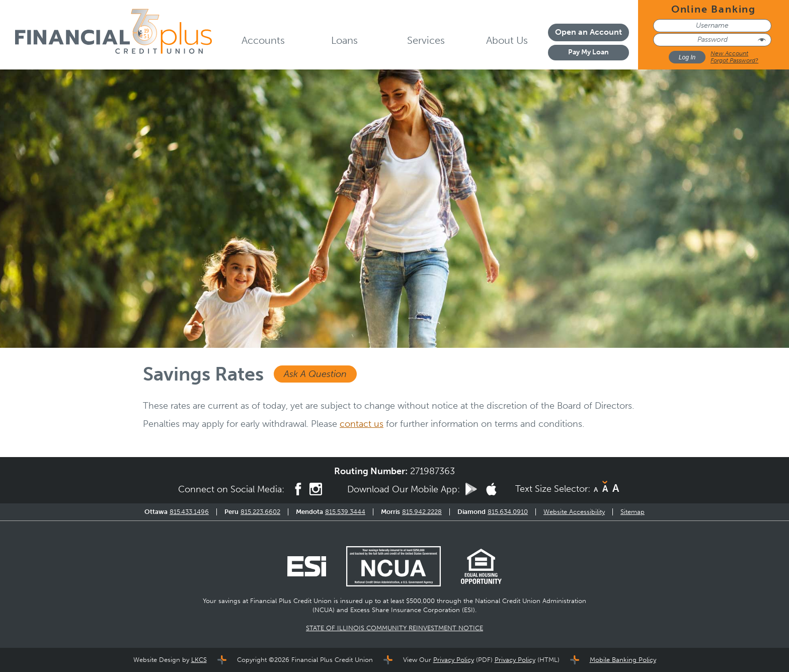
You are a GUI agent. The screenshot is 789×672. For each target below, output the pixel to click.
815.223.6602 (260, 512)
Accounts (263, 40)
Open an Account (588, 32)
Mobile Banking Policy (623, 660)
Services (426, 40)
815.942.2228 (422, 512)
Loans (344, 40)
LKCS (199, 660)
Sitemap (633, 512)
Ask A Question (315, 374)
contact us (362, 424)
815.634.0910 (508, 512)
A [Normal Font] (605, 489)
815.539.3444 (345, 512)
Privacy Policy (454, 660)
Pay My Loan (588, 52)
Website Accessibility (574, 512)
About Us (507, 40)
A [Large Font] (616, 488)
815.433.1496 (189, 512)
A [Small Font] (596, 490)
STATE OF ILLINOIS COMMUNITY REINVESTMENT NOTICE (395, 628)
